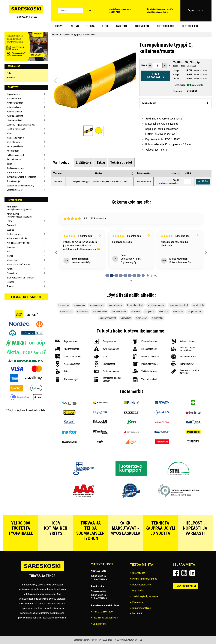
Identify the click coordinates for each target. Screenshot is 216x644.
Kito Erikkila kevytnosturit (19, 243)
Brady (9, 221)
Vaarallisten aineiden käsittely (20, 186)
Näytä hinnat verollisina (157, 12)
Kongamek (12, 247)
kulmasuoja (64, 305)
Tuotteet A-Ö (190, 26)
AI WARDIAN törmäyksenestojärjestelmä (20, 215)
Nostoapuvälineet (15, 146)
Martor (10, 256)
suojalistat (150, 312)
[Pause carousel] (131, 281)
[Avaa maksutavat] (175, 103)
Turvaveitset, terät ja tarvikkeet (21, 177)
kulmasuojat (82, 312)
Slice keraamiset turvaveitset (20, 278)
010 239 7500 (114, 12)
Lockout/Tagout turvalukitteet (21, 125)
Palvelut (122, 26)
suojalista (136, 312)
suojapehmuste (195, 312)
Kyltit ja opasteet (15, 116)
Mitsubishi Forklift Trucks (18, 265)
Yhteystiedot (165, 26)
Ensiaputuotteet (14, 99)
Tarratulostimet (14, 159)
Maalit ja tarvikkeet (16, 138)
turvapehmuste (115, 305)
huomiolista (126, 318)
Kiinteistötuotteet (15, 103)
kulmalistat (178, 312)
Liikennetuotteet (14, 120)
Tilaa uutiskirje (26, 297)
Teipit (9, 164)
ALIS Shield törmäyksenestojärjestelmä (20, 208)
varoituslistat (66, 312)
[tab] (62, 163)
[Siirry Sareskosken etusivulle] (26, 11)
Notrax (10, 269)
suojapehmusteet (108, 318)
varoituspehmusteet (179, 305)
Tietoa (90, 26)
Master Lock (13, 260)
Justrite (10, 230)
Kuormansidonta (14, 112)
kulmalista (164, 312)
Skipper (10, 282)
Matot (10, 133)
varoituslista (198, 305)
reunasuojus (79, 305)
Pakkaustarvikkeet (15, 155)
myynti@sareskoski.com (120, 9)
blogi (105, 26)
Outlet (10, 73)
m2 (8, 252)
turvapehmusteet (135, 305)
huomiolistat (142, 318)
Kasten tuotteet (14, 234)
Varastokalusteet (15, 190)
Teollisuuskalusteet (16, 168)
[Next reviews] (206, 252)
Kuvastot (11, 78)
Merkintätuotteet (15, 142)
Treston (10, 286)
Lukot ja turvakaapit (16, 129)
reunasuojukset (97, 305)
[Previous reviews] (56, 252)
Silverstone (12, 273)
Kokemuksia (142, 26)
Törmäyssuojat (14, 181)
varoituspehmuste (156, 305)
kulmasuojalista (100, 312)
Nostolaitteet (13, 151)
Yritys (75, 26)
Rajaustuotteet (14, 94)
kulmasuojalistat (119, 312)
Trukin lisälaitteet (15, 173)
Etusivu (58, 26)
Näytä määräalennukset (169, 183)
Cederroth (11, 225)
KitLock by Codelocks (17, 238)
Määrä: (144, 66)
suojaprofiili (157, 318)
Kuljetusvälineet (14, 107)
